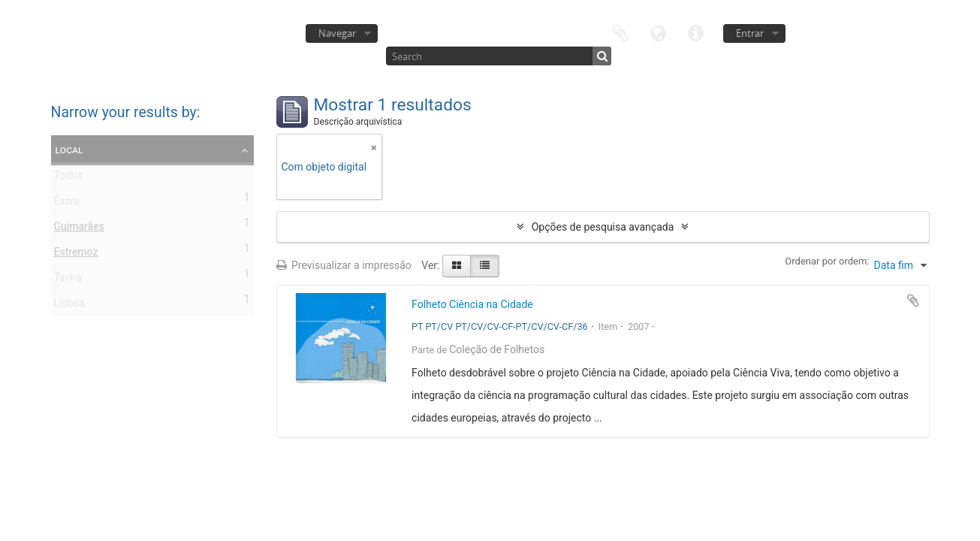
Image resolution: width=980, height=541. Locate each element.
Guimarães (79, 229)
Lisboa (70, 306)
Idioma (658, 32)
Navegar (337, 33)
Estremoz (76, 255)
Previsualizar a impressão (344, 265)
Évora (67, 204)
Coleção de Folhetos (497, 349)
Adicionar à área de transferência (913, 301)
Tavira (68, 280)
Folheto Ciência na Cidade (472, 304)
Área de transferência (620, 32)
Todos (69, 178)
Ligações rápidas (695, 32)
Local (69, 150)
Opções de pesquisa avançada (603, 227)
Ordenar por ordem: (827, 261)
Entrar (750, 33)
